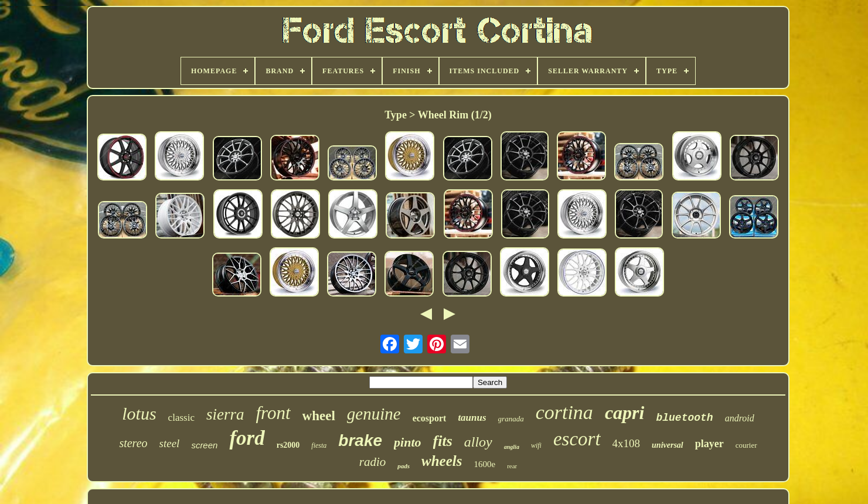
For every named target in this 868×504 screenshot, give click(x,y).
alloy (478, 442)
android (740, 418)
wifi (536, 445)
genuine (374, 414)
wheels (442, 461)
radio (373, 462)
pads (404, 466)
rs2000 (288, 445)
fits (443, 441)
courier (746, 445)
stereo (133, 443)
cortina (564, 412)
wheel (319, 416)
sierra (225, 414)
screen (204, 445)
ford (247, 438)
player (709, 444)
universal (668, 445)
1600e (484, 464)
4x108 (627, 443)
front (273, 413)
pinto (407, 442)
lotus (139, 413)
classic (181, 418)
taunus (472, 418)
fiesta (319, 445)
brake (360, 440)
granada (511, 419)
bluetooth (684, 418)
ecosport (430, 418)
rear (512, 466)
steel (170, 443)
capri (625, 413)
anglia (512, 447)
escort (577, 439)
